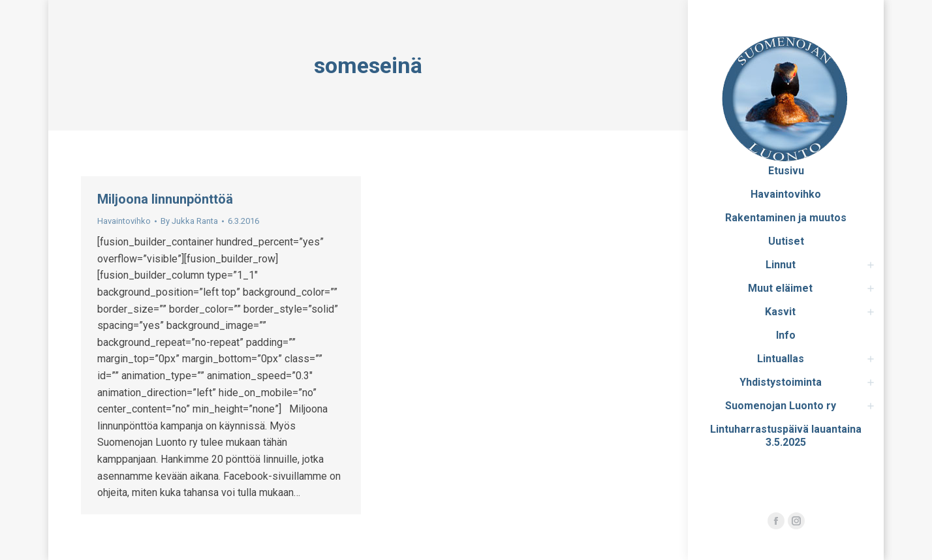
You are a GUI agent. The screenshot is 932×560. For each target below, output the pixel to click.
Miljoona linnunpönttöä (165, 199)
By (189, 221)
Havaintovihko (124, 221)
